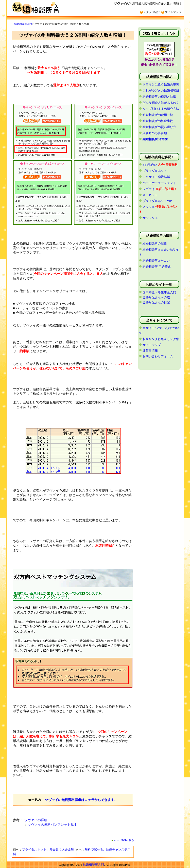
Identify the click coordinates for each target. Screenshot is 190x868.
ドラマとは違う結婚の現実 (161, 85)
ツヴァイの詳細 (36, 820)
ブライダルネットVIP (157, 201)
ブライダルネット (155, 171)
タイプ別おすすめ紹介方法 (161, 109)
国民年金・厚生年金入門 (159, 292)
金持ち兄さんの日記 (156, 302)
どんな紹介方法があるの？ (161, 103)
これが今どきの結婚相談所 (161, 91)
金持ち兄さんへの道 (156, 297)
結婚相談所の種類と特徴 (159, 97)
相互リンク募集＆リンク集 (161, 339)
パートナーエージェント (159, 183)
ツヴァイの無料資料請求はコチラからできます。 (81, 800)
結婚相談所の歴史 (155, 243)
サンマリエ (150, 218)
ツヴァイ (149, 189)
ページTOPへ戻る (123, 840)
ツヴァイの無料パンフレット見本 (52, 825)
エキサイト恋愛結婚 (156, 177)
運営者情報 (150, 350)
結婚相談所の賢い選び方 (159, 127)
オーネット (150, 195)
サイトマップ (152, 345)
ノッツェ (149, 207)
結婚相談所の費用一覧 (158, 115)
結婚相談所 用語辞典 (157, 267)
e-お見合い (150, 165)
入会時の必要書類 (155, 133)
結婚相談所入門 (23, 24)
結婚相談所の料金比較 (158, 121)
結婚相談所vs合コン (156, 261)
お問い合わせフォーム (158, 356)
